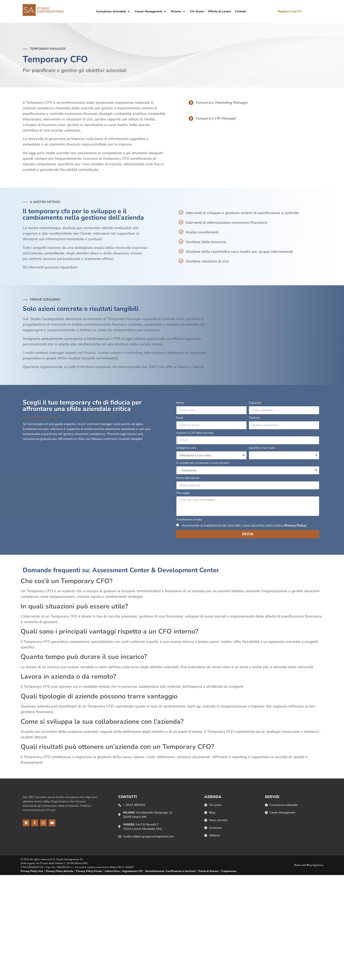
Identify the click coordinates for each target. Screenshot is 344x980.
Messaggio (183, 493)
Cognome (255, 403)
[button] (113, 11)
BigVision (318, 865)
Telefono (255, 418)
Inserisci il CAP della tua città (195, 433)
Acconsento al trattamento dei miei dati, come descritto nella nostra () (243, 526)
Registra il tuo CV (290, 11)
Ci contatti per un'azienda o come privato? (203, 463)
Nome (180, 403)
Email (180, 418)
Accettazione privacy (190, 520)
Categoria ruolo (187, 448)
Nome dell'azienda (188, 478)
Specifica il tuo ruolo (262, 448)
